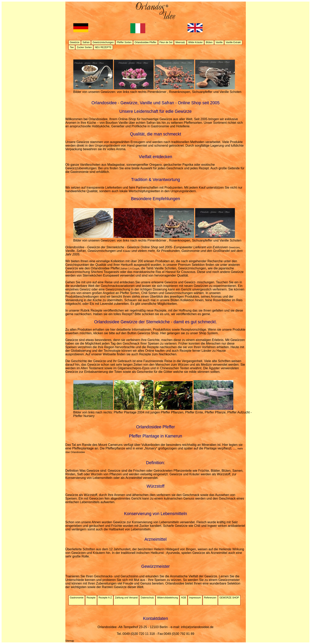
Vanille (219, 42)
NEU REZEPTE (103, 47)
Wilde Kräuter (195, 42)
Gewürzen (234, 247)
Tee (72, 47)
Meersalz (180, 42)
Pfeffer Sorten (124, 42)
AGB (184, 598)
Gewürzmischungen (103, 42)
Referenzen (210, 598)
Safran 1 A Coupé (130, 269)
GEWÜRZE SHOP (229, 598)
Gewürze (75, 42)
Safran (86, 42)
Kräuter (127, 251)
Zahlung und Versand (126, 598)
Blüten (209, 42)
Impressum (195, 598)
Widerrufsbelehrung (167, 598)
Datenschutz (147, 598)
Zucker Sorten (84, 47)
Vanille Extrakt (233, 42)
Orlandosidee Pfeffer (145, 42)
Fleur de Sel (166, 42)
